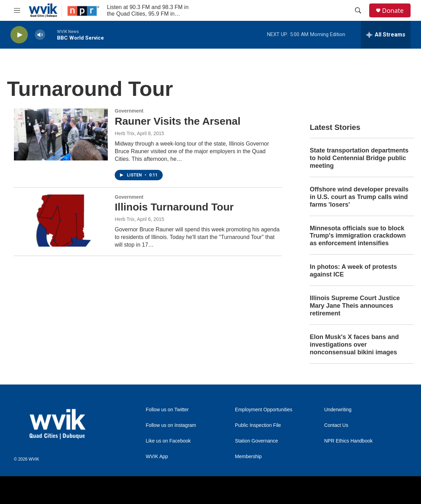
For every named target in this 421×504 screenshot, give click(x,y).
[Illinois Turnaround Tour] (61, 221)
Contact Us (336, 425)
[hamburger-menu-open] (17, 10)
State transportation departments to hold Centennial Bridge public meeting (359, 158)
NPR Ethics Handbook (348, 441)
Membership (248, 457)
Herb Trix (125, 133)
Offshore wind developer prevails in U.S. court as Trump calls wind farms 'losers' (359, 197)
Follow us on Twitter (167, 410)
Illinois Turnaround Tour (174, 207)
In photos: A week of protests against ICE (353, 271)
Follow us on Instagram (171, 425)
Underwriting (338, 410)
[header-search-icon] (358, 10)
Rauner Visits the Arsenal (178, 121)
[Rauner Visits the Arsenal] (61, 134)
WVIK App (157, 457)
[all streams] (386, 35)
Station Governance (257, 441)
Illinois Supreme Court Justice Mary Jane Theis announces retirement (355, 306)
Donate (393, 11)
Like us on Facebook (168, 441)
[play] (19, 35)
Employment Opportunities (264, 410)
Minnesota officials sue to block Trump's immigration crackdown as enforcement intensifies (358, 236)
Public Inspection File (258, 425)
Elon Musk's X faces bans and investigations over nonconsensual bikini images (354, 345)
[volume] (40, 35)
